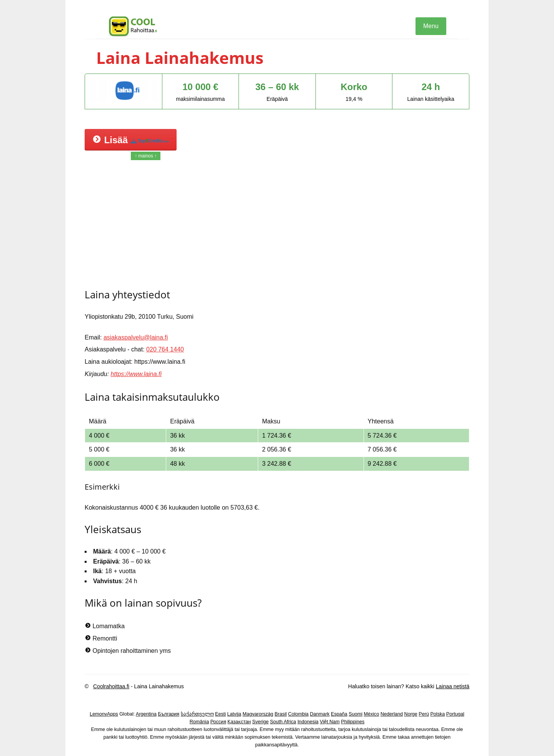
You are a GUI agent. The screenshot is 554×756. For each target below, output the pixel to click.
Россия (218, 722)
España (339, 714)
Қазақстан (239, 722)
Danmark (320, 714)
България (169, 714)
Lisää (131, 140)
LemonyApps (104, 714)
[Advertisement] (277, 224)
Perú (424, 714)
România (199, 722)
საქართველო (197, 714)
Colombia (298, 714)
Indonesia (308, 722)
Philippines (353, 722)
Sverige (261, 722)
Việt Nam (330, 722)
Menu (431, 26)
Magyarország (258, 714)
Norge (411, 714)
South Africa (283, 722)
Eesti (220, 714)
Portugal (455, 714)
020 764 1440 (165, 349)
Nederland (392, 714)
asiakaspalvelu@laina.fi (136, 337)
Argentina (146, 714)
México (372, 714)
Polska (437, 714)
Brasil (281, 714)
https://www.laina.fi (136, 374)
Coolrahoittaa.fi (111, 686)
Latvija (234, 714)
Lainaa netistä (453, 686)
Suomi (355, 714)
